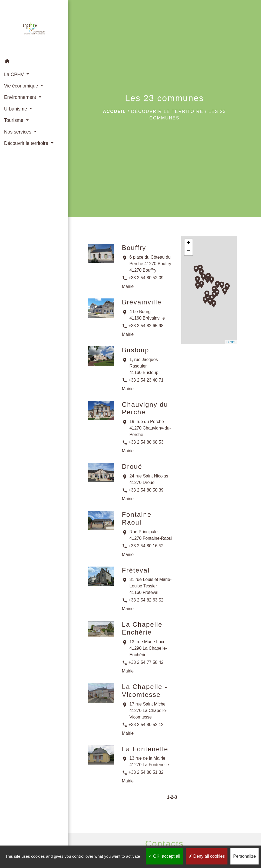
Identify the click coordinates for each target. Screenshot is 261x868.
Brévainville (142, 302)
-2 (171, 797)
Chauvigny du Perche (145, 408)
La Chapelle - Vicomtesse (145, 691)
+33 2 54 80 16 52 (146, 546)
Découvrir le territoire (167, 111)
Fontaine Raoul (137, 518)
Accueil (114, 111)
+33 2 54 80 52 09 (146, 278)
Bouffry (134, 248)
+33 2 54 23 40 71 (146, 380)
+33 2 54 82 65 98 (146, 326)
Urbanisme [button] (16, 109)
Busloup (136, 350)
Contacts (164, 844)
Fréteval (136, 570)
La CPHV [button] (15, 74)
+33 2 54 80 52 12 (146, 725)
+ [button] (189, 243)
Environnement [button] (21, 97)
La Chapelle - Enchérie (145, 628)
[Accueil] (34, 28)
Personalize (245, 856)
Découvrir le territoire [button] (27, 143)
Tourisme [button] (14, 120)
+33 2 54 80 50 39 (146, 490)
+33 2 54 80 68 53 (146, 442)
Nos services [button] (18, 132)
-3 (175, 797)
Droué (132, 466)
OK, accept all (164, 856)
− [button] (189, 251)
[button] (34, 62)
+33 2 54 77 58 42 (146, 662)
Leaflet (231, 342)
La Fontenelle (145, 749)
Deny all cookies (207, 856)
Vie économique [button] (22, 86)
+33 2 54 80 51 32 (146, 772)
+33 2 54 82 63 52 (146, 600)
